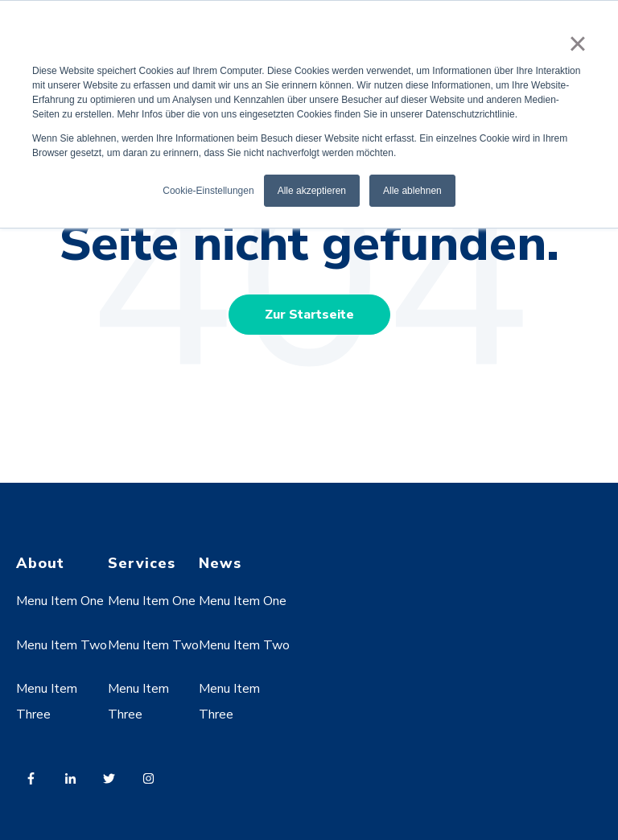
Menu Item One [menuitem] (60, 601)
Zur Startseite (309, 315)
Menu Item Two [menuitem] (62, 645)
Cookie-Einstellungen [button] (208, 191)
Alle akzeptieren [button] (312, 191)
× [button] (577, 43)
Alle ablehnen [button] (412, 191)
